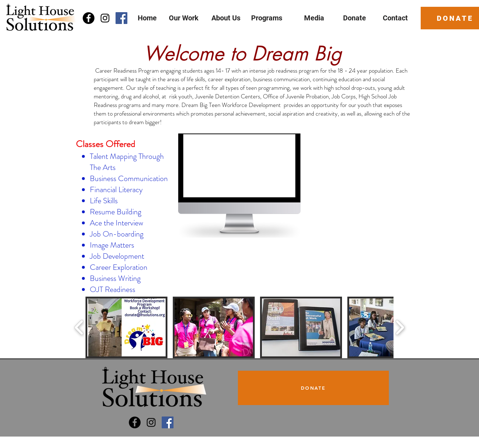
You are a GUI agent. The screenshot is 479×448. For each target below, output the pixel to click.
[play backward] (79, 327)
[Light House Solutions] (135, 422)
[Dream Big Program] (168, 422)
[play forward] (400, 327)
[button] (126, 327)
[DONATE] (313, 388)
